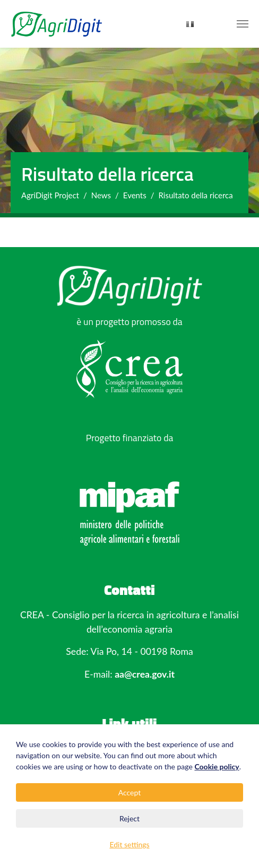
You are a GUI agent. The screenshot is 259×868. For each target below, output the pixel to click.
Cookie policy (217, 766)
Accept (130, 792)
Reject (129, 818)
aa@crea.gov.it (145, 674)
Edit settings (129, 844)
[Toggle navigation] (243, 24)
